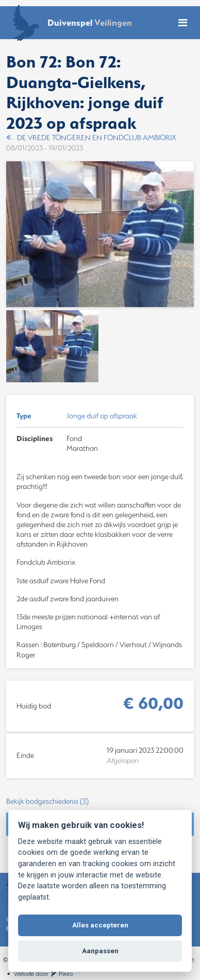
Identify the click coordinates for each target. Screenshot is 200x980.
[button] (100, 801)
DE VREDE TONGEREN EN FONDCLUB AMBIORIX (91, 138)
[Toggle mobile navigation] (183, 23)
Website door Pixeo (44, 974)
